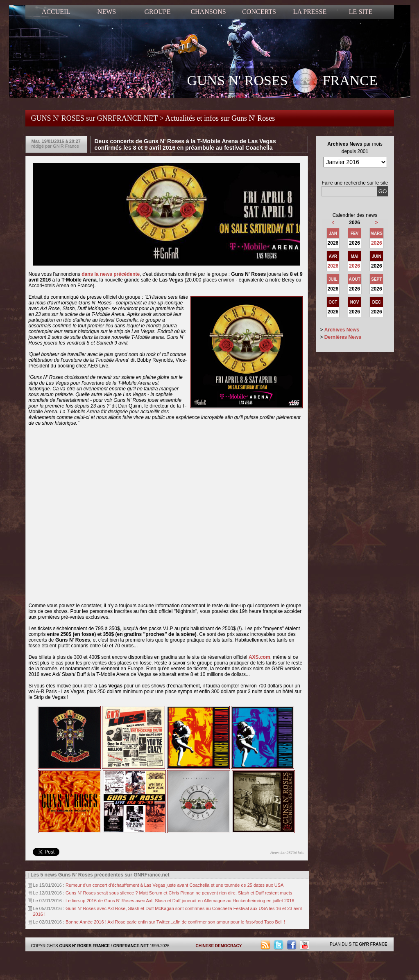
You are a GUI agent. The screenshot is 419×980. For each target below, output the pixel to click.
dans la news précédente (111, 274)
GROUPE (157, 12)
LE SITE (361, 12)
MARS (377, 233)
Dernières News (343, 337)
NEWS (107, 12)
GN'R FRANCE (373, 944)
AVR (333, 256)
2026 (377, 243)
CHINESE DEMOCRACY (219, 946)
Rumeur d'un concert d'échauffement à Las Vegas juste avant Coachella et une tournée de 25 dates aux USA (174, 885)
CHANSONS (208, 12)
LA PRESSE (310, 12)
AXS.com (259, 657)
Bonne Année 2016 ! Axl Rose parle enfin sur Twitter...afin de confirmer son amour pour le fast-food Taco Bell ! (175, 922)
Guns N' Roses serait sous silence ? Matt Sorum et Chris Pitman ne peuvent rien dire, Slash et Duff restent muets (179, 893)
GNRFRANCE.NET (131, 946)
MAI (355, 256)
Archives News (342, 330)
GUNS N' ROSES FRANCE (282, 81)
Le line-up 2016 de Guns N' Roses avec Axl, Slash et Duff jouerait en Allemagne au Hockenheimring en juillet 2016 (180, 901)
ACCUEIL (56, 12)
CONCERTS (259, 12)
